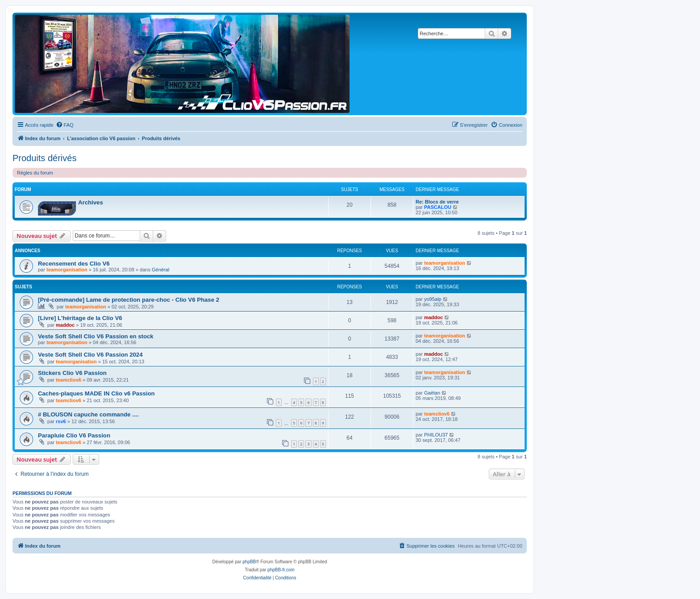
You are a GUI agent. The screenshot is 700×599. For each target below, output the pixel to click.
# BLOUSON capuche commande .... (88, 414)
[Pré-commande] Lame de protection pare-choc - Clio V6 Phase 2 (129, 300)
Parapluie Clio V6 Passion (74, 435)
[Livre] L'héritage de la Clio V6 (80, 318)
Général (160, 270)
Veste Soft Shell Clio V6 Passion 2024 (90, 355)
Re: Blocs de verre (437, 202)
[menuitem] (65, 125)
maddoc (65, 325)
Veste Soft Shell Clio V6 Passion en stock (96, 336)
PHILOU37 (436, 435)
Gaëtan (432, 393)
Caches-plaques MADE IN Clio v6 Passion (96, 393)
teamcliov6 (69, 380)
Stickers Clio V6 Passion (72, 373)
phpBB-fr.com (281, 570)
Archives (91, 202)
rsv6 (61, 421)
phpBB (249, 562)
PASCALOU (438, 207)
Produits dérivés (44, 158)
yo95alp (433, 299)
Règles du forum (35, 173)
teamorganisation (67, 270)
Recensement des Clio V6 (74, 264)
